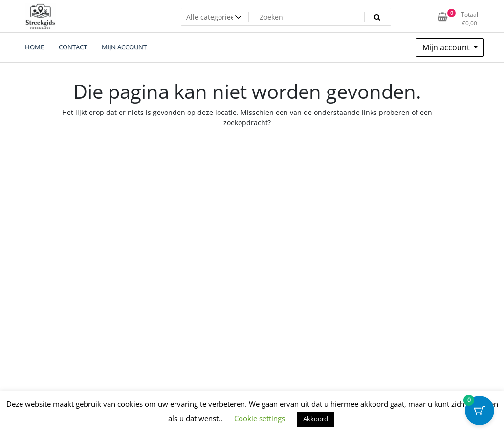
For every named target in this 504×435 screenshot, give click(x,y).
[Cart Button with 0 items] (480, 411)
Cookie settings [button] (260, 418)
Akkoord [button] (316, 419)
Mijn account (447, 47)
